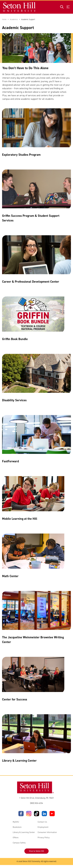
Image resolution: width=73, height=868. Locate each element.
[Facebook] (21, 814)
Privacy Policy (44, 838)
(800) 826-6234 (36, 803)
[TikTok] (37, 814)
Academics (14, 19)
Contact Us (42, 822)
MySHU (16, 822)
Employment (43, 827)
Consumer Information (47, 832)
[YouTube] (52, 814)
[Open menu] (68, 7)
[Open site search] (62, 7)
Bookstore (17, 827)
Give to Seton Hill (36, 851)
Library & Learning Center (24, 832)
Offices (16, 838)
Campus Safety (19, 843)
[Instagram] (29, 814)
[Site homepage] (20, 7)
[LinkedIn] (44, 814)
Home (4, 19)
